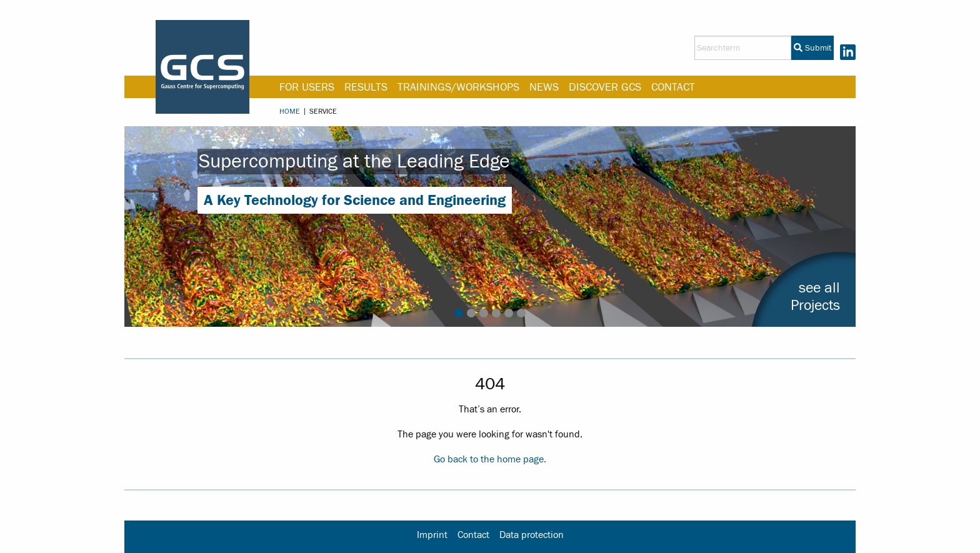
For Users (307, 87)
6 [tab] (521, 313)
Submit (812, 48)
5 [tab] (509, 313)
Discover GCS (605, 87)
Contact (673, 87)
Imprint (432, 535)
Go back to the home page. (490, 459)
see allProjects (815, 297)
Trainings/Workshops (458, 87)
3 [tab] (484, 313)
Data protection (532, 535)
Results (366, 87)
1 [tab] (459, 313)
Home (290, 111)
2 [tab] (471, 313)
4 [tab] (496, 313)
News (544, 87)
